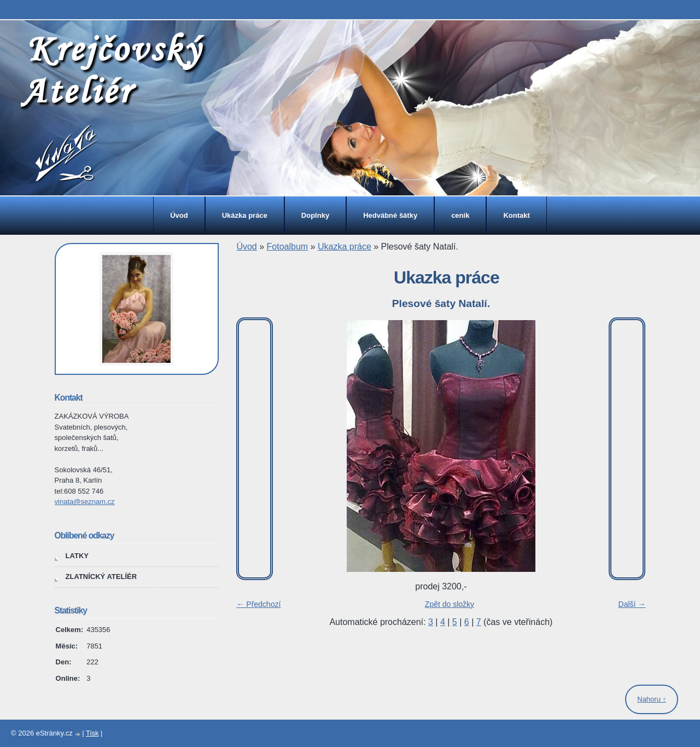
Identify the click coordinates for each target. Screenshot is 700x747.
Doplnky (315, 215)
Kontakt (516, 215)
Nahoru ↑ (652, 699)
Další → (632, 604)
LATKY (77, 556)
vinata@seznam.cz (85, 502)
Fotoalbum (288, 247)
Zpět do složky (450, 604)
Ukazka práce (345, 247)
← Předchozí (258, 604)
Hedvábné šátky (390, 215)
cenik (460, 215)
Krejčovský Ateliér (111, 69)
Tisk (92, 733)
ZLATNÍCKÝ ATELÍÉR (101, 577)
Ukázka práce (245, 215)
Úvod (179, 215)
